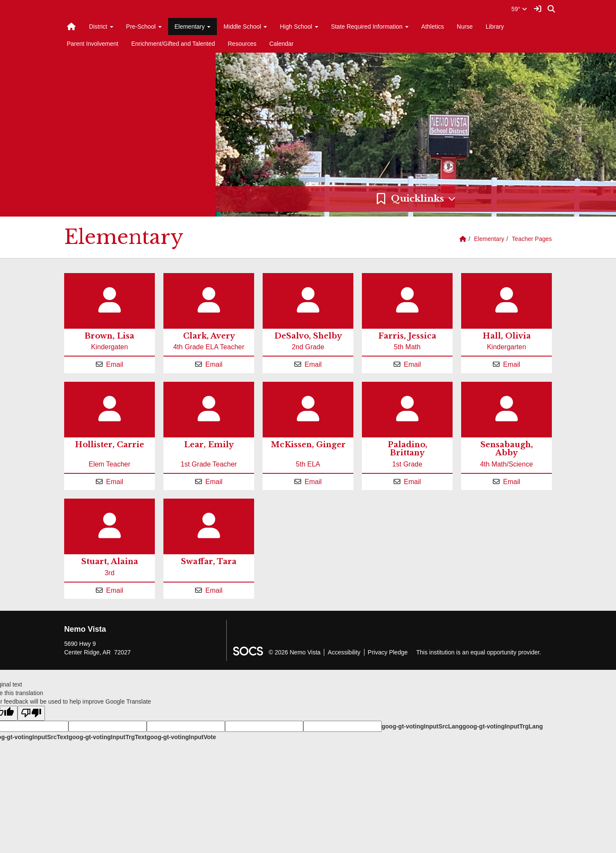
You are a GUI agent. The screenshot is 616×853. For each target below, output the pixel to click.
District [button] (101, 27)
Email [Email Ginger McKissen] (313, 482)
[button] (416, 199)
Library (495, 27)
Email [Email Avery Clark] (214, 364)
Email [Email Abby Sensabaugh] (512, 482)
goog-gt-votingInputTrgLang (503, 726)
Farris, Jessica (407, 336)
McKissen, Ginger (308, 445)
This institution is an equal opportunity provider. (479, 652)
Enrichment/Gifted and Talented (173, 44)
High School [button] (299, 27)
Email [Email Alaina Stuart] (115, 590)
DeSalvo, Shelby (308, 336)
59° (519, 9)
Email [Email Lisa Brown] (115, 364)
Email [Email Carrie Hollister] (115, 482)
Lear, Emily (209, 445)
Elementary (489, 239)
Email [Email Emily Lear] (214, 482)
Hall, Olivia (507, 336)
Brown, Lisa (110, 336)
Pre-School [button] (144, 27)
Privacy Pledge (388, 652)
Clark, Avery (209, 336)
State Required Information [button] (370, 27)
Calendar (281, 44)
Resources (242, 44)
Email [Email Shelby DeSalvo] (313, 364)
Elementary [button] (193, 27)
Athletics (433, 27)
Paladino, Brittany (407, 449)
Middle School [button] (245, 27)
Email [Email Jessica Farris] (412, 364)
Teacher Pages (532, 239)
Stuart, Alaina (110, 562)
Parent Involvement (93, 44)
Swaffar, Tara (209, 562)
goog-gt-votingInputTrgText (107, 737)
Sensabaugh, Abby (507, 449)
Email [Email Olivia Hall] (512, 364)
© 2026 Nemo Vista (295, 652)
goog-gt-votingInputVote (181, 737)
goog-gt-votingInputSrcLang (422, 726)
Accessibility (344, 652)
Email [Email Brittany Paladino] (412, 482)
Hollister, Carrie (110, 445)
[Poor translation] (31, 713)
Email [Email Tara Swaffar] (214, 590)
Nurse (465, 27)
